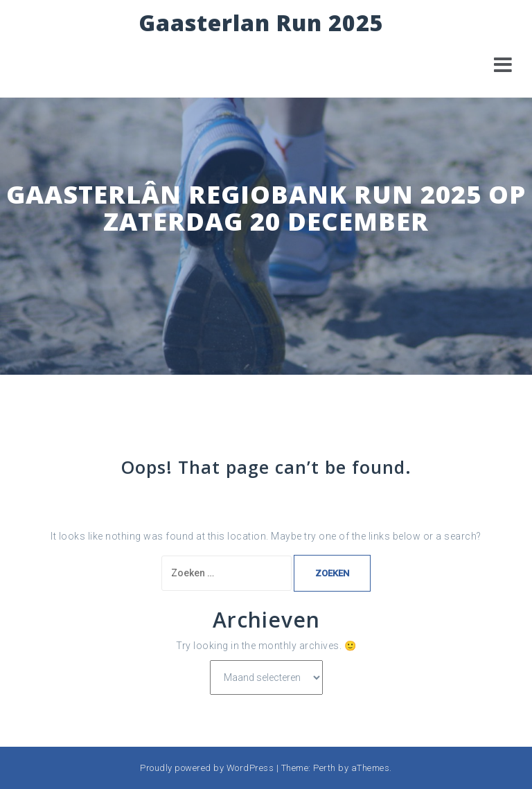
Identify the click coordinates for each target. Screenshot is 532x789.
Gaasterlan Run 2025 (261, 23)
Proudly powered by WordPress (207, 768)
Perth (325, 768)
